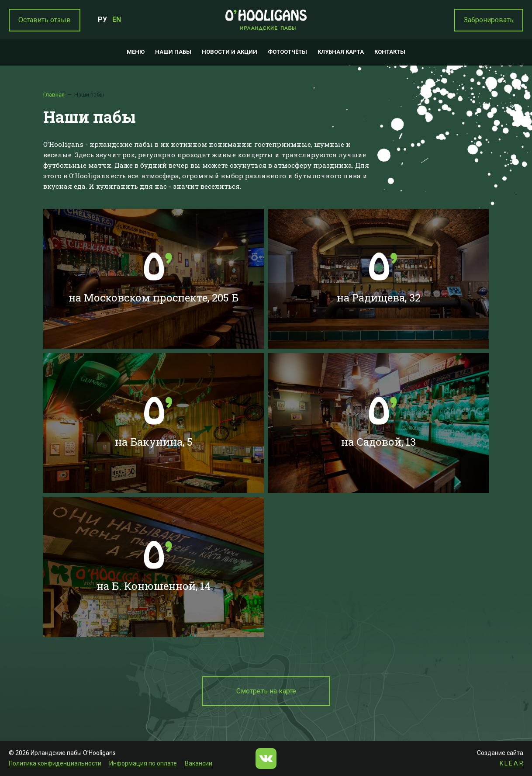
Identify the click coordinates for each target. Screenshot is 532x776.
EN (117, 19)
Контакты (390, 52)
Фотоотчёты (287, 52)
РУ (102, 19)
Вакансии (199, 763)
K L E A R (511, 763)
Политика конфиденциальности (55, 763)
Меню (136, 52)
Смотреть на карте (266, 691)
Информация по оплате (143, 763)
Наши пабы (173, 52)
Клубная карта (341, 52)
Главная (54, 95)
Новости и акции (230, 52)
